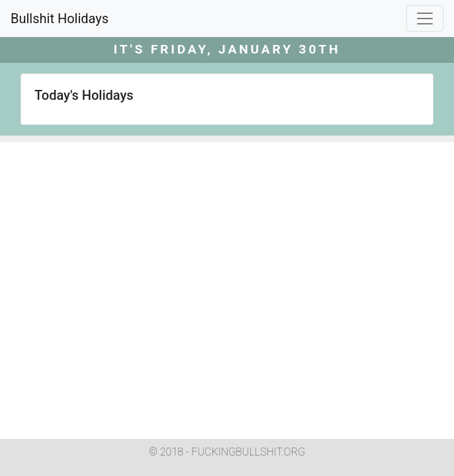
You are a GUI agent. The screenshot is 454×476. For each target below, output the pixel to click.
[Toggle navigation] (425, 19)
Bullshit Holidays (60, 19)
